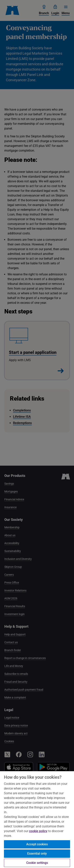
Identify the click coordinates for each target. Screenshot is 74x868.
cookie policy (38, 831)
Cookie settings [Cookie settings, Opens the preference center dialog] (37, 863)
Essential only (37, 854)
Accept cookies (37, 844)
